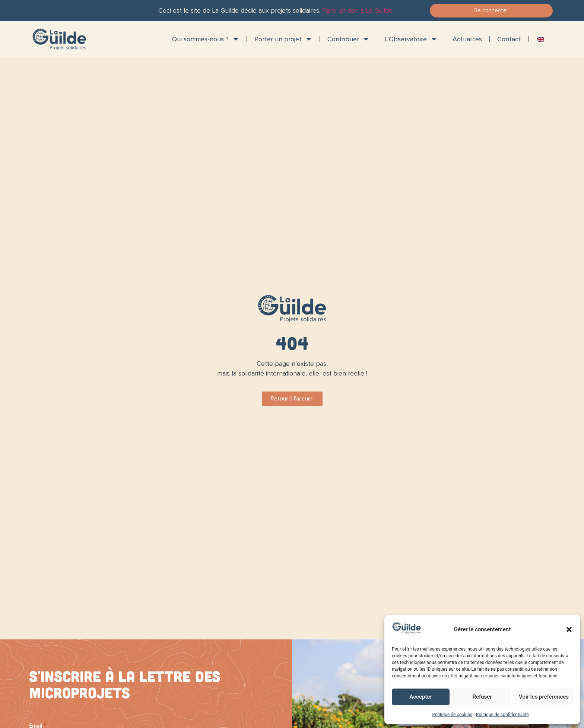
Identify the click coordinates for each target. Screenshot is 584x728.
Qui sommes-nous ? (206, 39)
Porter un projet (283, 39)
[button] (569, 629)
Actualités (467, 39)
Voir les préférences (544, 697)
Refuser (482, 697)
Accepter (420, 697)
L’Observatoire (411, 39)
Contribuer (348, 39)
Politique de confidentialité (502, 715)
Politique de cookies (452, 715)
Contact (509, 39)
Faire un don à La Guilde (357, 11)
